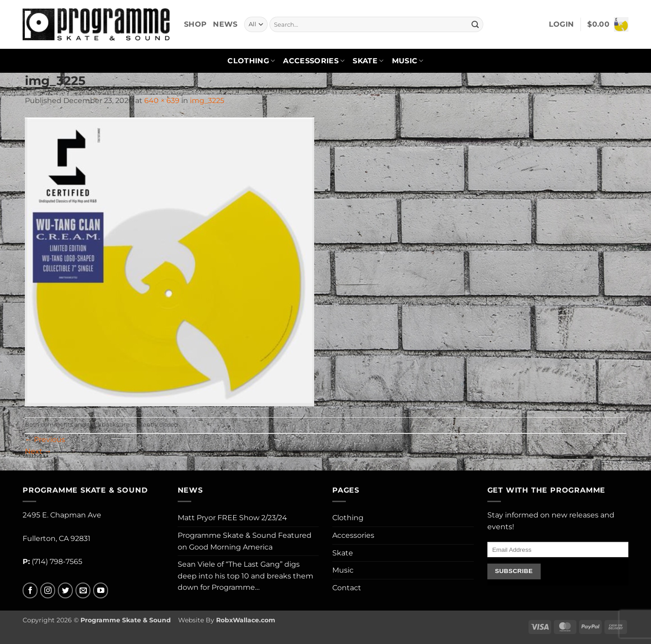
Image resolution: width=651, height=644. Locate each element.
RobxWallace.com (246, 620)
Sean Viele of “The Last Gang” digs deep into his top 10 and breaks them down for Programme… (245, 576)
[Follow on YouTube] (101, 590)
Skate (368, 61)
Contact (347, 588)
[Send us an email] (83, 590)
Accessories (314, 61)
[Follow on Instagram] (48, 590)
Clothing (251, 61)
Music (408, 61)
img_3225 (207, 101)
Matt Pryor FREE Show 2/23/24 (232, 518)
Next (38, 451)
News (225, 24)
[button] (561, 24)
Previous (45, 440)
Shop (195, 24)
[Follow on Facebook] (30, 590)
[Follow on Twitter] (65, 590)
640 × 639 (162, 101)
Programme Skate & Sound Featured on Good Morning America (245, 541)
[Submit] (475, 24)
